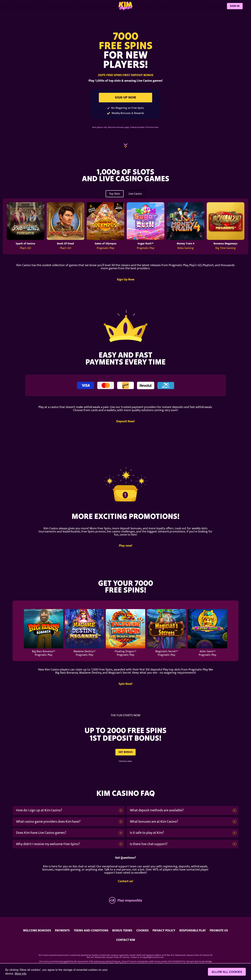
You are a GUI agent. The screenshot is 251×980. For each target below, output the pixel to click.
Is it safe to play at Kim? (147, 833)
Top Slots (115, 194)
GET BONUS (126, 752)
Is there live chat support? (149, 844)
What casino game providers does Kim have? (48, 822)
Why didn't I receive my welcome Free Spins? (48, 844)
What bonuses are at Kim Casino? (154, 822)
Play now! (126, 546)
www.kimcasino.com (59, 955)
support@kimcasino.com (153, 957)
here (157, 127)
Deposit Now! (125, 422)
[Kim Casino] (125, 6)
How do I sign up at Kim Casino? (39, 810)
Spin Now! (125, 684)
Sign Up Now (126, 279)
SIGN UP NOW (125, 97)
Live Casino (135, 194)
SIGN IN (235, 6)
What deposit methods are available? (157, 810)
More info (21, 974)
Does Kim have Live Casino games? (41, 833)
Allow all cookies (227, 972)
